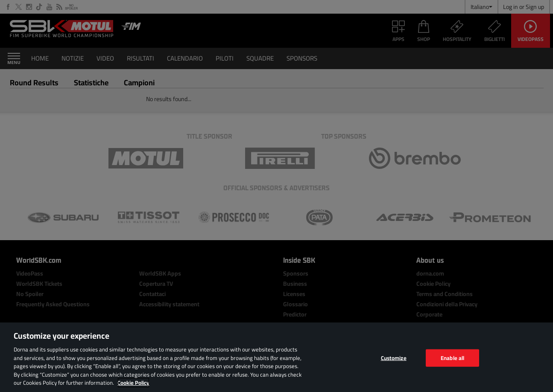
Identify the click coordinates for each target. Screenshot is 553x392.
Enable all (452, 357)
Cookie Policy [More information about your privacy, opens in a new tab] (133, 383)
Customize (394, 357)
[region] (276, 357)
